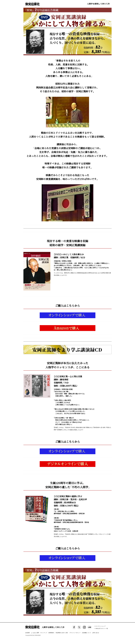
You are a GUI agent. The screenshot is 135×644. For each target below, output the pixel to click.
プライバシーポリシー (75, 633)
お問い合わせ (96, 633)
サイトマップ (44, 633)
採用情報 (51, 633)
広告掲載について (86, 633)
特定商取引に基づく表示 (62, 633)
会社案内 (28, 633)
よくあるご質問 (35, 633)
